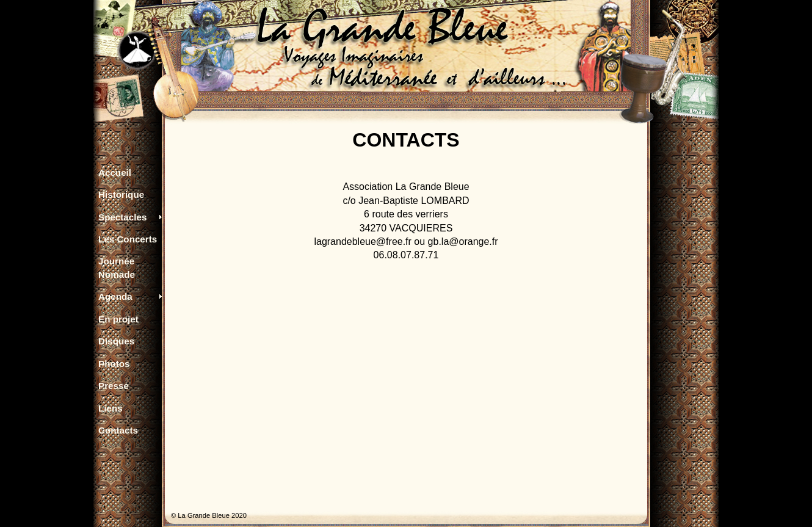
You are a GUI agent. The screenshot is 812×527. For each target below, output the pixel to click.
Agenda (115, 296)
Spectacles (122, 217)
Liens (111, 408)
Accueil (115, 173)
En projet (118, 319)
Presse (114, 386)
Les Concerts (128, 239)
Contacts (118, 430)
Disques (116, 341)
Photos (114, 364)
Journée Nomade (117, 267)
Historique (121, 194)
